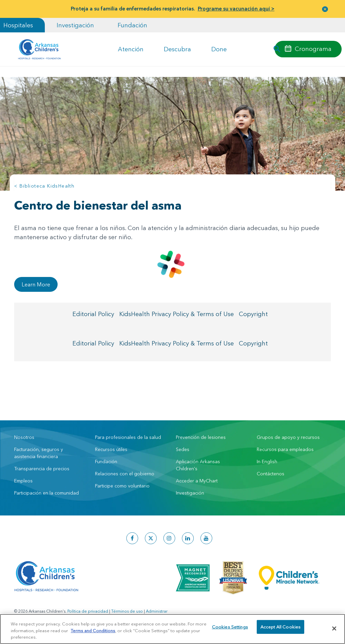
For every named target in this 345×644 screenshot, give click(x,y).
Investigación (75, 25)
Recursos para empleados (285, 449)
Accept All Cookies (280, 628)
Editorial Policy (93, 315)
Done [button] (219, 49)
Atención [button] (131, 49)
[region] (172, 629)
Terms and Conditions (93, 631)
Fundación (132, 25)
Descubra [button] (177, 49)
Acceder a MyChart (197, 481)
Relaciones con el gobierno (125, 474)
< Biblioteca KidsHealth (44, 186)
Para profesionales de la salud (128, 437)
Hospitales (18, 25)
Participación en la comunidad (46, 493)
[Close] (334, 628)
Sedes (183, 449)
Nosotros (24, 437)
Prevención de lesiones (201, 437)
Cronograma (313, 49)
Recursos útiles (111, 449)
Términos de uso (127, 611)
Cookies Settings (230, 628)
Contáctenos (271, 474)
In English (267, 461)
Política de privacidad (88, 611)
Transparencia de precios (42, 469)
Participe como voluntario (122, 486)
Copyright (253, 315)
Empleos (23, 481)
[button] (325, 9)
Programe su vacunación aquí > (236, 9)
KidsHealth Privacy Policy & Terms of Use (177, 315)
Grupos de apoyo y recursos (288, 437)
